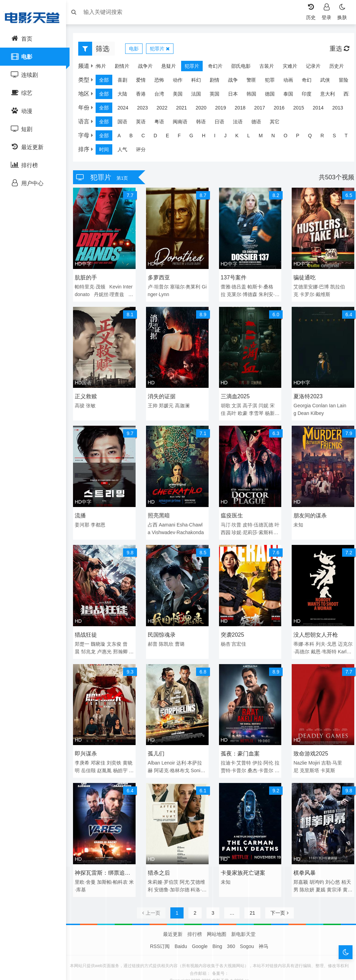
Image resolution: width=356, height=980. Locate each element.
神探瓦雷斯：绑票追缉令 (106, 862)
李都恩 (102, 520)
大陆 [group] (126, 96)
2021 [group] (185, 109)
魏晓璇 (102, 637)
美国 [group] (181, 96)
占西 (154, 520)
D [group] (159, 137)
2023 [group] (146, 109)
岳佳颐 (97, 761)
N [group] (277, 137)
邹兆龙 (92, 644)
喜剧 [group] (126, 82)
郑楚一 (86, 637)
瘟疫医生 (232, 511)
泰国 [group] (292, 96)
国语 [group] (126, 123)
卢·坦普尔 (160, 286)
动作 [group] (181, 82)
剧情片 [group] (119, 68)
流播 (84, 511)
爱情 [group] (144, 82)
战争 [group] (236, 82)
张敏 (94, 403)
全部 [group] (107, 82)
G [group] (195, 137)
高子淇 (250, 403)
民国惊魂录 (163, 627)
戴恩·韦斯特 (327, 644)
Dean (302, 410)
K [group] (240, 137)
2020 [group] (205, 109)
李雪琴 (256, 410)
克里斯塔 (308, 761)
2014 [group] (322, 109)
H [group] (207, 137)
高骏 (83, 403)
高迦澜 (184, 403)
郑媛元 (168, 403)
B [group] (134, 137)
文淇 (236, 403)
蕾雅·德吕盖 (234, 286)
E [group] (171, 137)
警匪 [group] (255, 82)
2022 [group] (165, 109)
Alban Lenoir (163, 753)
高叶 (232, 410)
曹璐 (181, 637)
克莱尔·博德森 (242, 294)
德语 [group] (260, 123)
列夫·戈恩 (324, 637)
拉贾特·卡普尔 (242, 761)
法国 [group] (200, 96)
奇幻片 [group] (212, 68)
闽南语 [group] (184, 123)
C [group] (147, 137)
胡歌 (226, 403)
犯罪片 (163, 50)
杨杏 (226, 637)
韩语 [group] (204, 123)
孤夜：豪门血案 (240, 744)
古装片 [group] (263, 68)
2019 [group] (224, 109)
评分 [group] (144, 151)
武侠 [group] (329, 82)
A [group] (123, 137)
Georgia (300, 403)
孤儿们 (158, 744)
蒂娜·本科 (302, 637)
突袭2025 (233, 627)
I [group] (218, 137)
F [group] (183, 137)
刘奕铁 (118, 753)
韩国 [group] (255, 96)
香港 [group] (144, 96)
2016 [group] (282, 109)
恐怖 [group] (163, 82)
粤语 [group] (163, 123)
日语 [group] (223, 123)
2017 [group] (263, 109)
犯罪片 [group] (188, 68)
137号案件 (234, 277)
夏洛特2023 (306, 394)
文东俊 (118, 637)
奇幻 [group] (310, 82)
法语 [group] (241, 123)
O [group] (289, 137)
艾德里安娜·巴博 (309, 286)
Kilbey (315, 410)
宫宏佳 (239, 637)
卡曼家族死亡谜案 (243, 861)
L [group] (252, 137)
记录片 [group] (310, 68)
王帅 (154, 403)
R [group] (326, 137)
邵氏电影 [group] (237, 68)
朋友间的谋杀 (308, 511)
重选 (336, 50)
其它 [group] (278, 123)
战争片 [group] (142, 68)
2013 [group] (341, 109)
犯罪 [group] (273, 82)
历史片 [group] (333, 68)
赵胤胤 (113, 761)
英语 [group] (144, 123)
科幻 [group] (200, 82)
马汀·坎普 (231, 520)
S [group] (338, 137)
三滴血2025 (235, 394)
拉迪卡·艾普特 (236, 753)
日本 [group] (236, 96)
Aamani (169, 520)
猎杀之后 (161, 861)
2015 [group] (302, 109)
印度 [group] (310, 96)
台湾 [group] (163, 96)
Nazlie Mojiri (305, 753)
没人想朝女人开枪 (314, 627)
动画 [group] (292, 82)
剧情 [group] (218, 82)
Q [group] (313, 137)
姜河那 (86, 520)
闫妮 (264, 403)
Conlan (318, 403)
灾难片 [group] (286, 68)
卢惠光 (108, 644)
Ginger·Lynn (169, 294)
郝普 (154, 637)
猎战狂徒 (89, 627)
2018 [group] (244, 109)
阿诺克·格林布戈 (173, 761)
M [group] (264, 137)
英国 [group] (218, 96)
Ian (330, 403)
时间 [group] (107, 151)
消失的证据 (163, 394)
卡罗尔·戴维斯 (313, 294)
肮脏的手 (89, 277)
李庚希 (86, 753)
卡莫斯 (326, 761)
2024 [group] (126, 109)
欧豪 (243, 410)
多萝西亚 (161, 277)
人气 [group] (126, 151)
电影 (137, 50)
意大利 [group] (331, 96)
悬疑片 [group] (165, 68)
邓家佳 (102, 753)
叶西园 (234, 528)
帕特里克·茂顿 (94, 286)
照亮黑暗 (161, 511)
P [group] (301, 137)
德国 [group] (273, 96)
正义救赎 (89, 394)
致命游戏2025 (309, 744)
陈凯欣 (168, 637)
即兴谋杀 (89, 744)
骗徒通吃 (303, 277)
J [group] (229, 137)
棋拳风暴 (303, 861)
